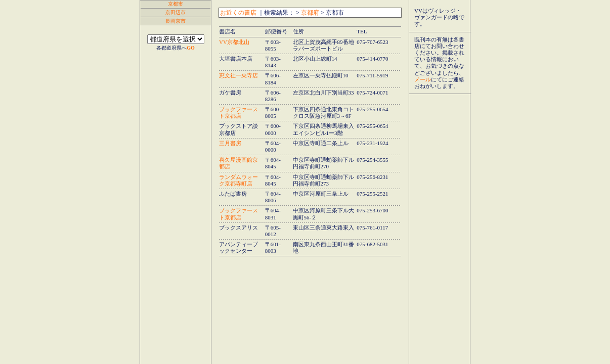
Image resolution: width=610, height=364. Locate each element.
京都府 (310, 13)
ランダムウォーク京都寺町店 (238, 180)
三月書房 (230, 143)
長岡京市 (176, 21)
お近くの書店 (238, 13)
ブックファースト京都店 (238, 112)
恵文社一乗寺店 (238, 75)
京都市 (176, 4)
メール (423, 79)
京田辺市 (176, 12)
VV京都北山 (234, 42)
